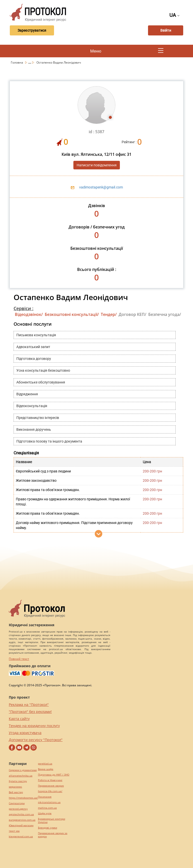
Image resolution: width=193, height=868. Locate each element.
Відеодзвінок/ (29, 314)
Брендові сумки (47, 828)
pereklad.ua (45, 764)
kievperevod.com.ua (21, 836)
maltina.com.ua (47, 808)
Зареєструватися (32, 30)
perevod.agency (18, 809)
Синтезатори (17, 803)
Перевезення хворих (51, 786)
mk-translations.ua (49, 802)
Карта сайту (19, 719)
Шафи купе (45, 813)
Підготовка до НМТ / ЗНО (54, 775)
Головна (17, 62)
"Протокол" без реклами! (30, 712)
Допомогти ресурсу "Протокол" (36, 740)
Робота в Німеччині (50, 780)
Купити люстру (18, 781)
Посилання (45, 797)
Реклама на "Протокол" (29, 705)
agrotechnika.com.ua (21, 814)
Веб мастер (16, 792)
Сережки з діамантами (23, 770)
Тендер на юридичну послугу (34, 726)
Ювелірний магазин (21, 825)
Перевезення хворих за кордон (53, 835)
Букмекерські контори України (52, 821)
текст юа (14, 831)
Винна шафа (46, 769)
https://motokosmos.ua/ (23, 798)
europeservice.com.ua (22, 820)
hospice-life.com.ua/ (50, 791)
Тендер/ (109, 314)
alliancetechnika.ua (21, 776)
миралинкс (15, 787)
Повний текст (19, 659)
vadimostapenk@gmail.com (101, 187)
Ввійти (166, 30)
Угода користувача (25, 733)
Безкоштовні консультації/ (72, 314)
